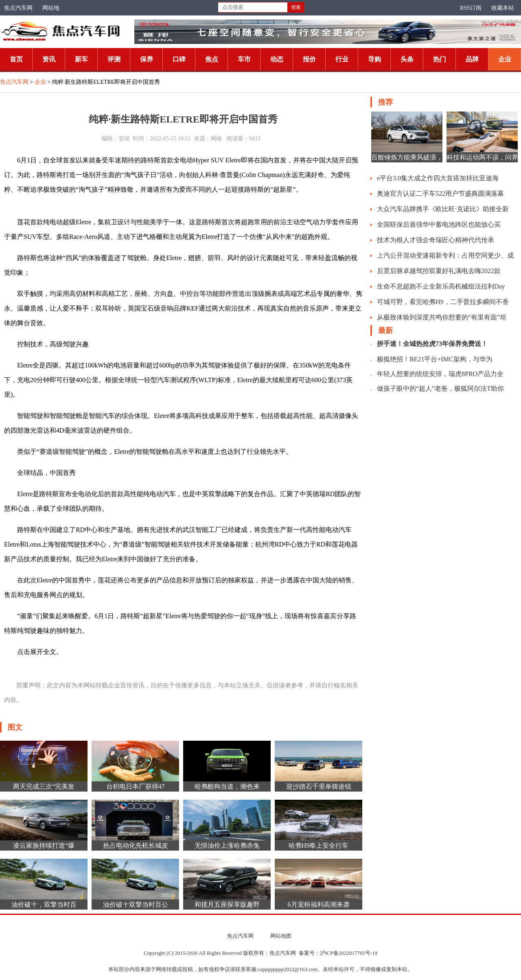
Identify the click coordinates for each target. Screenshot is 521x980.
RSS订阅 (471, 8)
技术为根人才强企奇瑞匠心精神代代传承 (436, 240)
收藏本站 (503, 8)
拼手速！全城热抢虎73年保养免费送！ (432, 344)
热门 (440, 59)
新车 (81, 59)
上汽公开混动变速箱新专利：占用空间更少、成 (445, 255)
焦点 (212, 59)
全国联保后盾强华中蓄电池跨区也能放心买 (439, 224)
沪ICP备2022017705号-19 (349, 953)
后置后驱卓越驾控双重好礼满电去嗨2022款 (439, 271)
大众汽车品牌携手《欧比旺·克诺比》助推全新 (443, 209)
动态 (277, 59)
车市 (244, 59)
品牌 (472, 59)
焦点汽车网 (18, 8)
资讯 (49, 59)
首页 (16, 59)
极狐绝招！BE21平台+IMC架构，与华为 (435, 359)
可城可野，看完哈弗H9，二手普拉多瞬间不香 (443, 302)
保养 (147, 59)
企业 (505, 59)
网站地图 (281, 936)
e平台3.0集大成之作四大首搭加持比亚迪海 (438, 178)
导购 (374, 59)
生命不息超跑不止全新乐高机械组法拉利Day (441, 286)
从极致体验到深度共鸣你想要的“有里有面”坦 (442, 317)
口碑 (179, 59)
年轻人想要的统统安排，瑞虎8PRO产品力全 (440, 374)
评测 (114, 59)
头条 (407, 59)
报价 (309, 59)
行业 (342, 59)
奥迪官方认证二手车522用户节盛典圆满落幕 (440, 194)
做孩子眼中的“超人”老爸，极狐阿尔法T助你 (440, 388)
